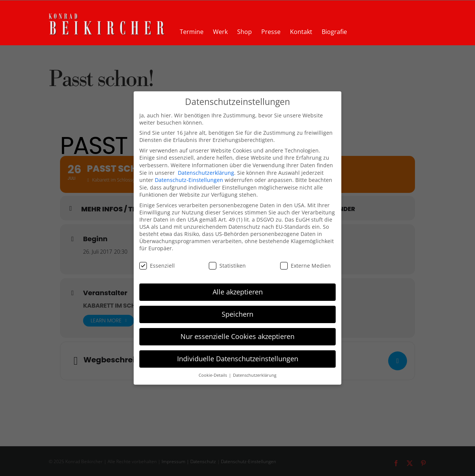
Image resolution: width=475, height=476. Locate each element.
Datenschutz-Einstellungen (189, 180)
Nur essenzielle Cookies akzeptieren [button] (237, 336)
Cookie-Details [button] (213, 375)
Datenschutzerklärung (206, 173)
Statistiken (227, 266)
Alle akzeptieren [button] (238, 292)
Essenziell (157, 266)
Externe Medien (305, 266)
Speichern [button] (237, 314)
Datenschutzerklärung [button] (255, 375)
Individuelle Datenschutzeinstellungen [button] (238, 359)
